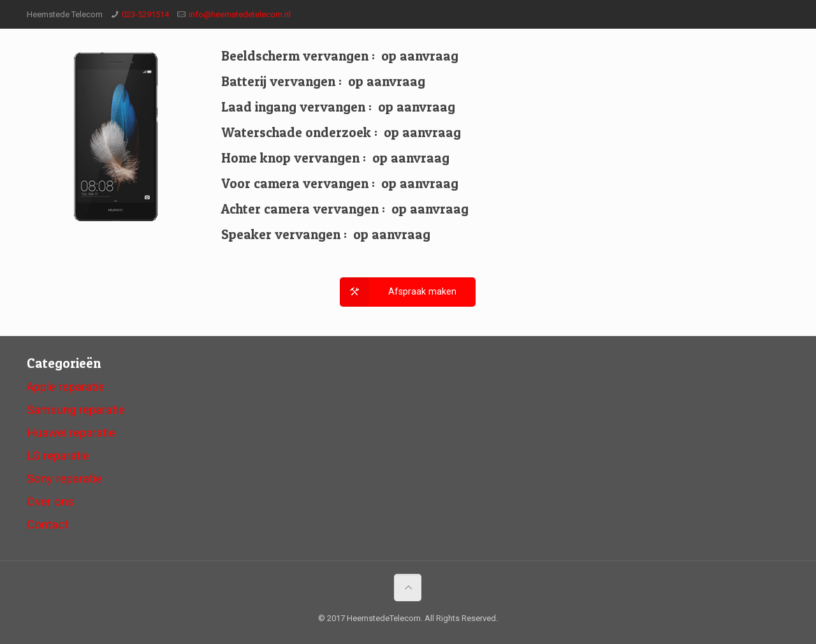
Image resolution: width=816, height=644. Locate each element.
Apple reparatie (66, 387)
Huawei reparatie (71, 433)
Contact (47, 525)
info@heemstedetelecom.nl (240, 14)
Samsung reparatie (76, 410)
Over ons (50, 502)
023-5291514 (145, 14)
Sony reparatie (64, 479)
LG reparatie (58, 456)
